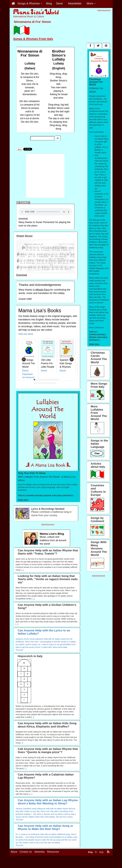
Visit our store (26, 334)
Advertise (40, 852)
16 (44, 383)
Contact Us (26, 852)
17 (46, 383)
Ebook (25, 371)
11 (58, 380)
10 (55, 380)
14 (39, 383)
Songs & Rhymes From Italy (33, 39)
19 (51, 383)
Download (23, 218)
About (14, 852)
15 (41, 383)
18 (48, 383)
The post (19, 650)
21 (55, 383)
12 (34, 383)
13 (37, 383)
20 (53, 383)
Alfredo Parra (43, 290)
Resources (53, 852)
